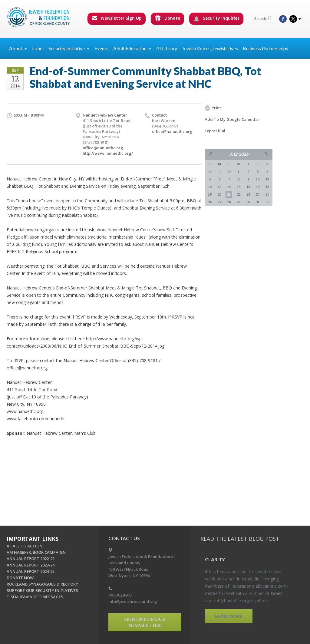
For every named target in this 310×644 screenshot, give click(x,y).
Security (69, 48)
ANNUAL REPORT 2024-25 (31, 571)
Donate (168, 18)
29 (239, 202)
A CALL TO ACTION (25, 546)
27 (219, 202)
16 (248, 187)
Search (263, 19)
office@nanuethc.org (103, 148)
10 (258, 179)
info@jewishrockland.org (133, 601)
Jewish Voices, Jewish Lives (210, 48)
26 (210, 202)
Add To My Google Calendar (232, 119)
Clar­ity (215, 559)
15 (239, 187)
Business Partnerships (265, 48)
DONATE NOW (20, 578)
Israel (38, 48)
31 (258, 202)
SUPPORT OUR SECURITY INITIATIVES (42, 590)
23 (248, 194)
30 (248, 202)
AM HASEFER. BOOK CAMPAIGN (36, 552)
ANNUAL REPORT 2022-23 (31, 559)
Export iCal (215, 131)
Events (101, 48)
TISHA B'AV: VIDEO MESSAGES (35, 597)
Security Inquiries (217, 18)
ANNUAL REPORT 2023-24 (31, 565)
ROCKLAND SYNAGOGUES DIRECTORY (42, 584)
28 (229, 202)
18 (267, 187)
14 (229, 187)
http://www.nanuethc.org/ (108, 153)
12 (210, 187)
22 (239, 194)
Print (213, 108)
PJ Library (167, 48)
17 (258, 187)
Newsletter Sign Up (117, 18)
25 (267, 194)
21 (229, 194)
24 (258, 194)
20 (219, 194)
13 (219, 187)
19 (210, 194)
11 (267, 179)
